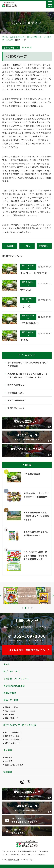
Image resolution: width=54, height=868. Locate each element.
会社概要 (9, 761)
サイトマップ (29, 860)
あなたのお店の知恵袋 (14, 686)
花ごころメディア (17, 37)
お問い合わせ (10, 693)
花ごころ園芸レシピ (17, 385)
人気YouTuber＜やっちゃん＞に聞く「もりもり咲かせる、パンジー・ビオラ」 (28, 376)
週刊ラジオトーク (34, 37)
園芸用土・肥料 (11, 707)
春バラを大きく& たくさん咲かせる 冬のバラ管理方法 (28, 364)
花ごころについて (12, 671)
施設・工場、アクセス (14, 765)
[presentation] (1, 596)
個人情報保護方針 (12, 860)
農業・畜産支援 (11, 718)
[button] (22, 608)
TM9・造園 (10, 714)
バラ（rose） (11, 711)
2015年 (10, 40)
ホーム (5, 37)
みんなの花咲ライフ (17, 400)
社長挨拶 (9, 757)
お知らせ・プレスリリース (16, 679)
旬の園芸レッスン (16, 393)
